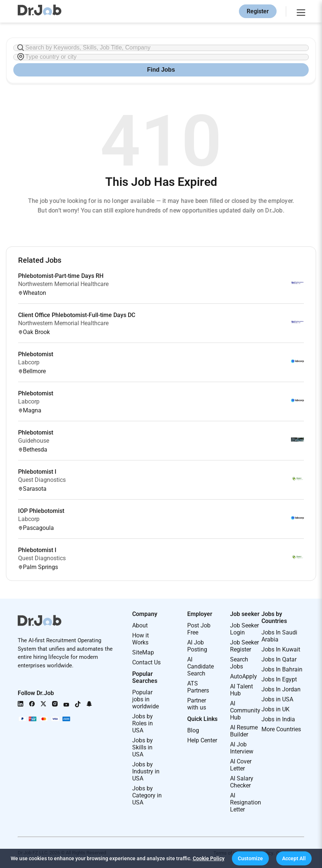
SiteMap (143, 652)
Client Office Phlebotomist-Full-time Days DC (77, 315)
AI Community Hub (245, 710)
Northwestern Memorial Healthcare (63, 284)
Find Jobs (161, 70)
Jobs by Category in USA (147, 795)
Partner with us (197, 704)
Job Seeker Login (244, 629)
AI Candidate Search (201, 666)
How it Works (141, 639)
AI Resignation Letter (246, 802)
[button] (250, 858)
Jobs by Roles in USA (143, 723)
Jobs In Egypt (279, 679)
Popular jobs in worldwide (145, 699)
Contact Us (146, 662)
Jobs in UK (275, 709)
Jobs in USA (277, 699)
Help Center (202, 740)
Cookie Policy (209, 858)
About (140, 625)
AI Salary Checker (242, 782)
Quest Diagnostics (42, 480)
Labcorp (29, 362)
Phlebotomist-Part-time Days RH (61, 276)
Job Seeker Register (244, 646)
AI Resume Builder (244, 731)
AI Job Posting (197, 646)
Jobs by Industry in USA (146, 771)
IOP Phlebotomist (41, 511)
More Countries (281, 729)
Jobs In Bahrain (282, 669)
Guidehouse (34, 441)
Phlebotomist (36, 354)
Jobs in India (278, 719)
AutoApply (244, 676)
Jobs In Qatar (279, 659)
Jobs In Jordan (281, 689)
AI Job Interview (242, 748)
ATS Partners (198, 687)
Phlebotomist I (37, 472)
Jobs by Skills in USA (143, 747)
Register (258, 11)
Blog (193, 730)
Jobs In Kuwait (281, 649)
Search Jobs (239, 663)
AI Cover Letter (241, 765)
